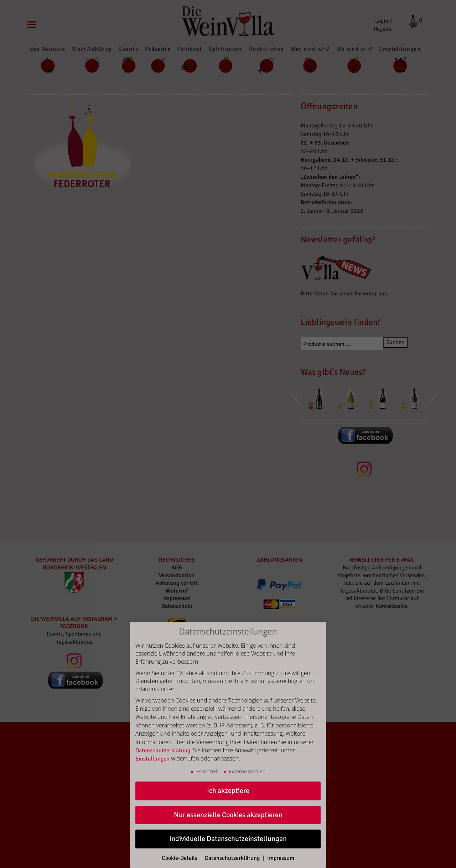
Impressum (281, 858)
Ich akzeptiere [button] (228, 791)
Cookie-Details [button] (180, 858)
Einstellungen (152, 759)
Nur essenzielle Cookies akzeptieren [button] (228, 815)
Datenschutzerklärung (163, 751)
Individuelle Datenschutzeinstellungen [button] (228, 839)
